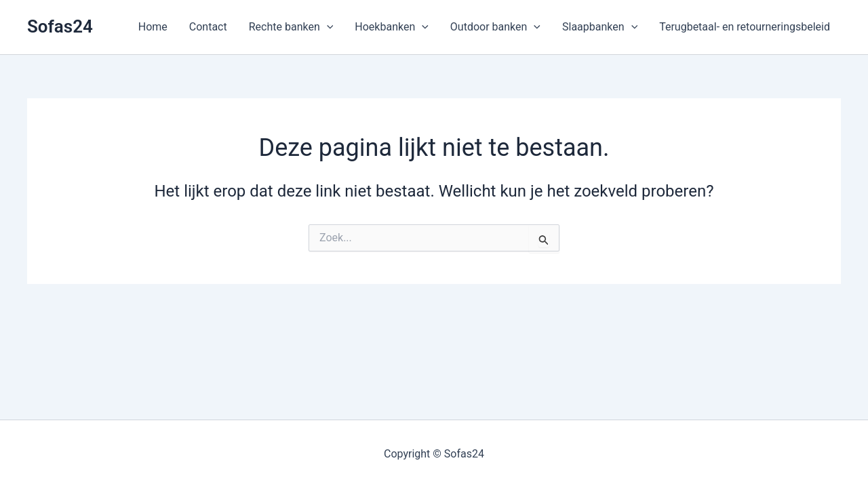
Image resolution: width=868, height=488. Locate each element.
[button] (327, 27)
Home (153, 27)
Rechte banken (291, 27)
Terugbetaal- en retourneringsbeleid (745, 27)
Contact (208, 27)
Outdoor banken (495, 27)
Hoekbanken (392, 27)
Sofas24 (60, 26)
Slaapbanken (600, 27)
